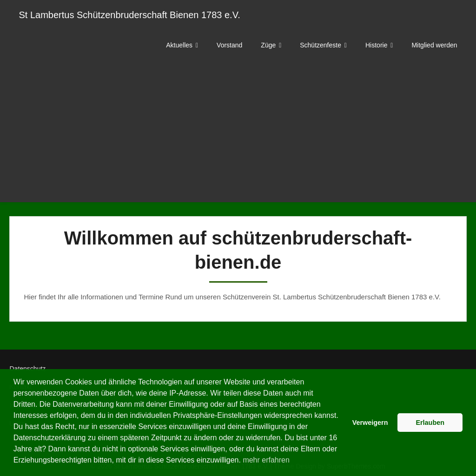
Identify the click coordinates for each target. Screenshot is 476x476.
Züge (268, 45)
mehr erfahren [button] (266, 460)
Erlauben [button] (430, 423)
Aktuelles (179, 45)
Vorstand (229, 45)
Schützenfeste (321, 45)
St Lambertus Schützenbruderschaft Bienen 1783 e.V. (129, 15)
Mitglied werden (434, 45)
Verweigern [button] (370, 423)
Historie (376, 45)
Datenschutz (27, 369)
